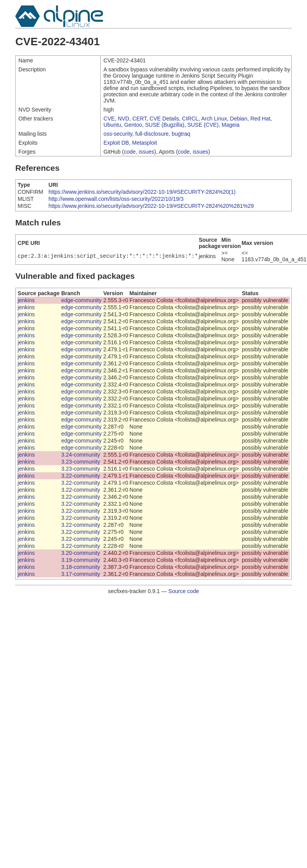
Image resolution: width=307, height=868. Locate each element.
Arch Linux (214, 119)
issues (147, 152)
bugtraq (181, 134)
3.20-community (81, 553)
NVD (124, 119)
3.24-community (81, 455)
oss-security (118, 134)
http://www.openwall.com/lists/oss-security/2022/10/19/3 (116, 199)
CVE (109, 119)
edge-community (82, 300)
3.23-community (81, 462)
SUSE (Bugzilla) (165, 125)
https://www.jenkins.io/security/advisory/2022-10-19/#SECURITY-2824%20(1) (142, 192)
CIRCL (190, 119)
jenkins (26, 300)
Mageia (231, 125)
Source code (184, 591)
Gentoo (133, 125)
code (130, 152)
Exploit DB (116, 143)
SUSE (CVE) (203, 125)
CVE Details (164, 119)
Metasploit (144, 143)
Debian (239, 119)
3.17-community (81, 574)
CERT (139, 119)
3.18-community (81, 567)
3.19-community (81, 560)
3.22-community (81, 476)
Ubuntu (112, 125)
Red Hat (260, 119)
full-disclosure (152, 134)
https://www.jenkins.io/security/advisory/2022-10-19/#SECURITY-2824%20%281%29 (151, 206)
